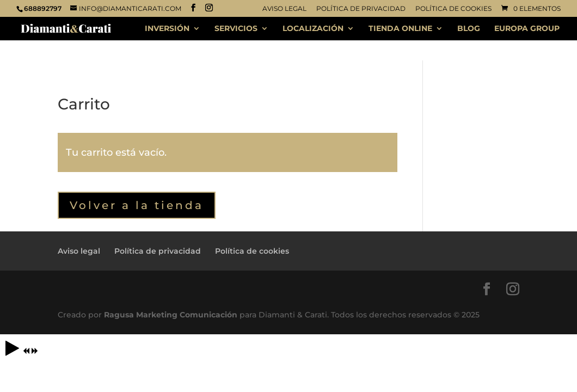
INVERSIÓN (167, 29)
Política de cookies (453, 9)
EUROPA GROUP (527, 29)
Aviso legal (284, 9)
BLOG (469, 29)
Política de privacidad (361, 9)
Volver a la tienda (137, 205)
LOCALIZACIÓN (313, 29)
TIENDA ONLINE (400, 29)
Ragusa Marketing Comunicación (171, 315)
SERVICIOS (236, 29)
